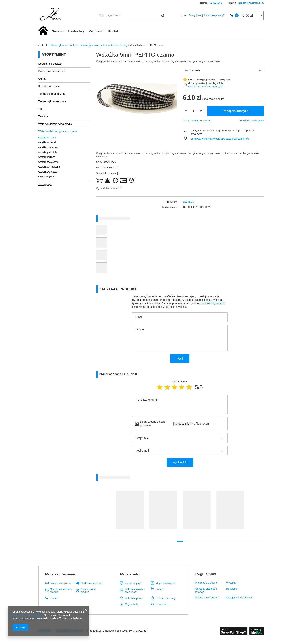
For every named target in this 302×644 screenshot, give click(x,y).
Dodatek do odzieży (50, 64)
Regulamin (97, 31)
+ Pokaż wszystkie (46, 177)
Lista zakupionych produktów (135, 591)
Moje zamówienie (60, 574)
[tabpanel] (130, 512)
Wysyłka (231, 583)
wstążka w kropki (47, 142)
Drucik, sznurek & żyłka (52, 71)
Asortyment (54, 54)
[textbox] (132, 15)
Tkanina (43, 116)
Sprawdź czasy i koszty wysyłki (205, 87)
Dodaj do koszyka (235, 111)
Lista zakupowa (215, 15)
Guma (42, 79)
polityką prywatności (214, 303)
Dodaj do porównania (252, 120)
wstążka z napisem (48, 147)
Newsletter (162, 604)
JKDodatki (189, 202)
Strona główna (59, 45)
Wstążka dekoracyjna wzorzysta (87, 45)
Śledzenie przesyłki (91, 583)
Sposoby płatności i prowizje (206, 590)
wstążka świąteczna (48, 162)
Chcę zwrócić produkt (88, 591)
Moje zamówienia (165, 583)
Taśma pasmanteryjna (52, 94)
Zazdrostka (45, 185)
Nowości (58, 31)
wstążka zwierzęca (48, 172)
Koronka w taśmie (49, 86)
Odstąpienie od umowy (239, 598)
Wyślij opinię (180, 463)
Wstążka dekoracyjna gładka (56, 124)
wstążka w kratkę (118, 45)
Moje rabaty (131, 604)
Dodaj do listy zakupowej (197, 120)
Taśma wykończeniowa (52, 101)
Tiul (40, 109)
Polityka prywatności (207, 598)
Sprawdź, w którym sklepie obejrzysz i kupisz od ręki (220, 139)
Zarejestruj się (133, 583)
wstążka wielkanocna (49, 167)
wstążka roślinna (47, 157)
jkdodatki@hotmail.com (251, 3)
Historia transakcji (166, 598)
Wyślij (180, 359)
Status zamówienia (61, 583)
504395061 (216, 3)
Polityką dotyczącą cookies (27, 615)
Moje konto (130, 574)
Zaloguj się (195, 15)
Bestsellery (76, 31)
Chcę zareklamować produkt (61, 591)
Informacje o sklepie (206, 583)
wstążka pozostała (48, 152)
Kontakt (114, 31)
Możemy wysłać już (199, 83)
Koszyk (160, 589)
